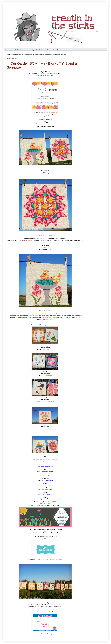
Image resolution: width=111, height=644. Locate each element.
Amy (41, 536)
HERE (54, 502)
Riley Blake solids (48, 319)
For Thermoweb (47, 429)
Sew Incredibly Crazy (52, 112)
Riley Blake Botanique (27, 240)
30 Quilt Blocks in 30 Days (17, 50)
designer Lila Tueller (56, 559)
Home (7, 50)
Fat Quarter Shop (40, 605)
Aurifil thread (35, 317)
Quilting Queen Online (47, 401)
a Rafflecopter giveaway (45, 634)
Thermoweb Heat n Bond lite (50, 317)
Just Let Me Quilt (47, 375)
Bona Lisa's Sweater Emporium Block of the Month (49, 50)
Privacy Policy (30, 50)
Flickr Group (47, 504)
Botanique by (46, 559)
